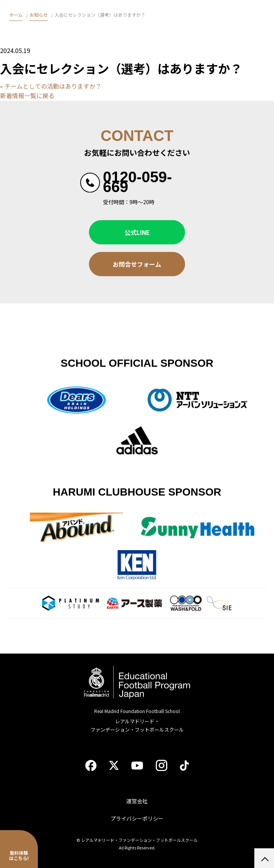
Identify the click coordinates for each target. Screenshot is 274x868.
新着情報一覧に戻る (27, 95)
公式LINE (137, 232)
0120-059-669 (137, 182)
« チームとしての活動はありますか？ (51, 86)
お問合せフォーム (137, 264)
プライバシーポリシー (137, 818)
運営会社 (137, 801)
